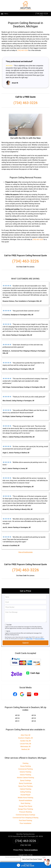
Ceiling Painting (25, 790)
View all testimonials (25, 550)
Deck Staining (25, 801)
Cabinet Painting (25, 787)
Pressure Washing (25, 810)
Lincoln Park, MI (25, 741)
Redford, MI (25, 747)
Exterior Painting (25, 770)
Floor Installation (25, 821)
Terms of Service (39, 855)
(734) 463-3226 (42, 14)
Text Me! (9, 622)
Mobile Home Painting (25, 795)
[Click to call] (25, 865)
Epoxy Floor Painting (25, 784)
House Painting (25, 764)
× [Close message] (43, 858)
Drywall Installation (25, 798)
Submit (25, 640)
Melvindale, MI (26, 744)
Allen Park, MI (25, 733)
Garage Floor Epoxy (25, 804)
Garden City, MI (25, 738)
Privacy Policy (29, 636)
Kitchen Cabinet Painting (25, 775)
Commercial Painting (26, 767)
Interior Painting (25, 772)
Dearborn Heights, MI (26, 736)
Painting (25, 761)
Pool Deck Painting (25, 818)
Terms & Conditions (40, 636)
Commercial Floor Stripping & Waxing (25, 815)
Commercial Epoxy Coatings (25, 812)
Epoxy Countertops (26, 781)
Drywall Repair (25, 792)
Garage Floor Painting (25, 807)
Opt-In (8, 629)
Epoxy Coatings (25, 778)
